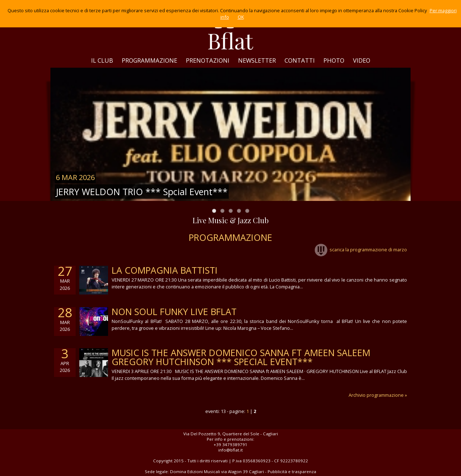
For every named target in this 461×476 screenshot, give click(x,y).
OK (241, 17)
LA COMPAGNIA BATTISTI (165, 270)
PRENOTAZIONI (208, 60)
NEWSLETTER (257, 60)
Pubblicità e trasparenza (292, 471)
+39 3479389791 (230, 444)
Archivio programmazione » (378, 395)
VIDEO (362, 60)
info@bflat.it (230, 450)
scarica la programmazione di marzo (361, 250)
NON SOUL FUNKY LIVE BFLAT (174, 311)
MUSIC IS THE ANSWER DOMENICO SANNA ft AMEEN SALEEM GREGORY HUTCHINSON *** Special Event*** (241, 357)
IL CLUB (102, 60)
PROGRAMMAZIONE (149, 60)
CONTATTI (300, 60)
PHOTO (334, 60)
